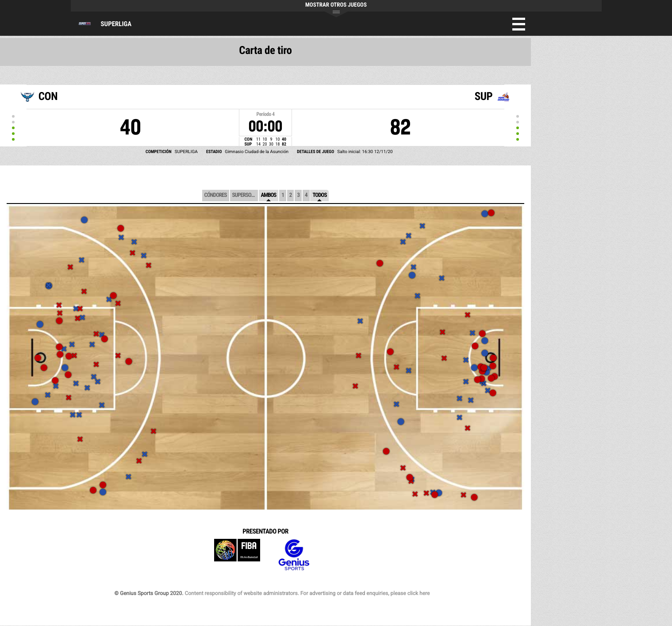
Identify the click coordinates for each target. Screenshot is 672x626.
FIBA (237, 555)
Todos (319, 195)
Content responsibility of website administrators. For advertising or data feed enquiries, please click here (307, 593)
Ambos (269, 195)
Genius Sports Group (294, 555)
